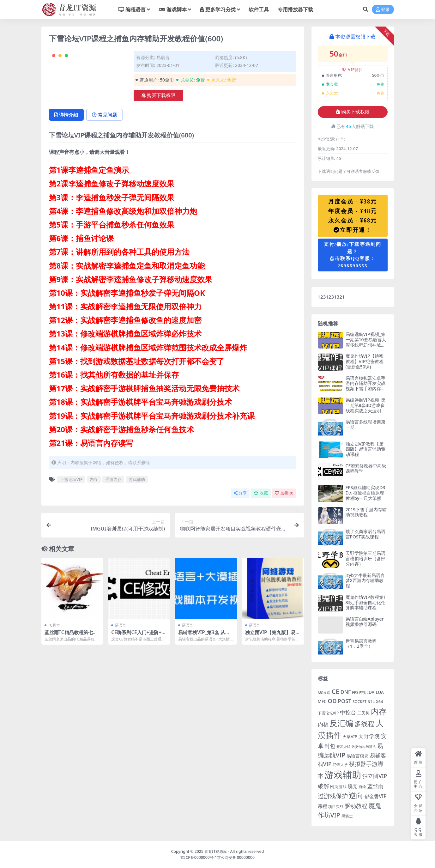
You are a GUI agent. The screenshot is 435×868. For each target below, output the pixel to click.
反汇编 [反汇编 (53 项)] (341, 723)
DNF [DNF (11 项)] (346, 692)
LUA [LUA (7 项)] (380, 692)
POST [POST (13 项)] (345, 701)
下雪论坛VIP (71, 479)
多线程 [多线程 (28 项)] (364, 723)
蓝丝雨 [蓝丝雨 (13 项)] (375, 786)
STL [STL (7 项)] (371, 701)
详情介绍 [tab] (66, 115)
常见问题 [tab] (105, 115)
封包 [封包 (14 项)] (330, 746)
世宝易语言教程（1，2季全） (361, 644)
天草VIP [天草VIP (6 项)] (350, 737)
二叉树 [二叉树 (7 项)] (363, 713)
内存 (94, 479)
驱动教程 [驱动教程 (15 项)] (356, 806)
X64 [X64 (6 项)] (379, 701)
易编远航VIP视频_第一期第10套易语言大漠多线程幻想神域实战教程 (366, 342)
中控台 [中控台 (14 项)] (348, 712)
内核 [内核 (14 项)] (323, 724)
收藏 (261, 493)
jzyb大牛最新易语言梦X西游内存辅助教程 (365, 581)
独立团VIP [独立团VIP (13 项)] (375, 776)
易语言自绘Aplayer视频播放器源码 (365, 622)
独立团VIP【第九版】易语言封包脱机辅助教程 (273, 635)
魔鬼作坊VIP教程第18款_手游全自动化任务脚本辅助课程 (366, 602)
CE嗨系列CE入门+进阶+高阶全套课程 (139, 635)
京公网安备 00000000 (236, 857)
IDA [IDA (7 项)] (371, 692)
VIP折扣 (353, 70)
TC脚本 (54, 625)
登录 (383, 10)
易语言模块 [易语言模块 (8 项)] (358, 756)
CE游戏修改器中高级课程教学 (366, 468)
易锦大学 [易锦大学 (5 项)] (340, 764)
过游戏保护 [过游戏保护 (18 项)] (333, 796)
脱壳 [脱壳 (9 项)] (353, 786)
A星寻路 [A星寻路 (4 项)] (324, 693)
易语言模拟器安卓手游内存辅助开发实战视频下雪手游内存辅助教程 (366, 386)
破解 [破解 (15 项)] (323, 786)
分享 (240, 493)
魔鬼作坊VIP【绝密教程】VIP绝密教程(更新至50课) (365, 361)
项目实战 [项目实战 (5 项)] (336, 806)
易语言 (163, 57)
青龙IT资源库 (216, 851)
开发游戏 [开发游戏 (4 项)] (343, 747)
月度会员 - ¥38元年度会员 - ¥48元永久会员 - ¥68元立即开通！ (353, 216)
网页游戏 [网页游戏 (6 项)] (338, 786)
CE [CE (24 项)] (335, 691)
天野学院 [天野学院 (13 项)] (369, 736)
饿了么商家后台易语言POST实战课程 (366, 534)
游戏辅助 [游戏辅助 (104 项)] (343, 774)
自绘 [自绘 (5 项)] (362, 786)
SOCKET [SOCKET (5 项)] (359, 701)
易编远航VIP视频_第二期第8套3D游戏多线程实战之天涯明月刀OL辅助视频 (366, 408)
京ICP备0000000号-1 (199, 857)
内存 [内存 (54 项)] (379, 711)
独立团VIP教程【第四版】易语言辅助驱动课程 (366, 449)
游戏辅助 (137, 479)
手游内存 (113, 479)
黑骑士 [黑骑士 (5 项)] (347, 816)
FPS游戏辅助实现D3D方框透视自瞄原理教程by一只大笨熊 (366, 493)
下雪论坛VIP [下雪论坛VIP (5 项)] (328, 713)
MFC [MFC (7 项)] (322, 701)
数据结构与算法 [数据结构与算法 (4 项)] (364, 747)
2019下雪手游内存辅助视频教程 (366, 512)
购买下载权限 (158, 95)
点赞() (284, 493)
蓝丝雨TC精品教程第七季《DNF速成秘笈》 (71, 635)
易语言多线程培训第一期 (366, 424)
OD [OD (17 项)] (332, 701)
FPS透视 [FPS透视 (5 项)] (359, 692)
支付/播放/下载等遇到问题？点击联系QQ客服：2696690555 (353, 255)
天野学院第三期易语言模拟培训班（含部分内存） (366, 558)
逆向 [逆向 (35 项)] (356, 795)
